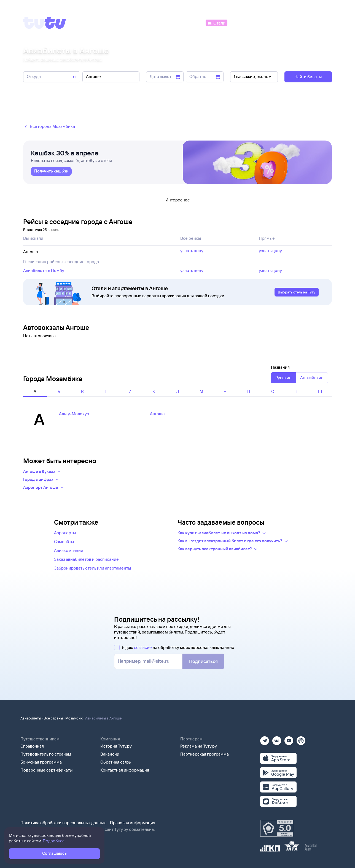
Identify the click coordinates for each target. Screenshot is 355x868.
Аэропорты (65, 533)
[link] (51, 171)
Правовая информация (133, 823)
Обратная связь (116, 762)
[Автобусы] (193, 22)
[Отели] (216, 22)
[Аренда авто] (291, 22)
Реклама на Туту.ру (199, 746)
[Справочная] (320, 22)
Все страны (53, 718)
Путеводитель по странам (46, 754)
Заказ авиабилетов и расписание (86, 559)
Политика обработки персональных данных (63, 823)
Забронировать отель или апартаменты (92, 568)
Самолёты (64, 542)
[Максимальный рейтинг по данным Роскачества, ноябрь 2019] (277, 828)
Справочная (32, 746)
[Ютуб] (289, 739)
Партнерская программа (205, 754)
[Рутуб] (301, 739)
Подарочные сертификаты (46, 770)
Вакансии (110, 754)
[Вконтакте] (277, 739)
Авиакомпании (69, 550)
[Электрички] (242, 22)
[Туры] (266, 22)
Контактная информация (125, 770)
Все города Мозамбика (49, 127)
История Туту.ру (116, 746)
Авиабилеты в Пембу (44, 270)
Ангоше (157, 414)
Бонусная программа (41, 762)
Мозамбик (74, 718)
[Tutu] (45, 23)
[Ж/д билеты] (164, 22)
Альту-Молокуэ (74, 414)
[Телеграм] (265, 739)
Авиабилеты (31, 718)
